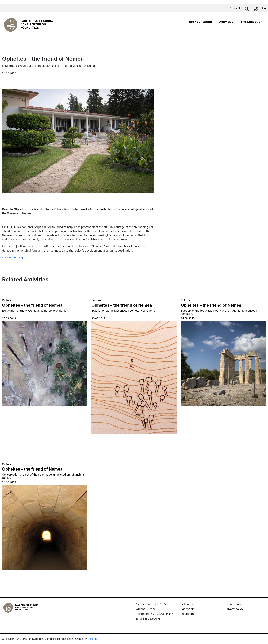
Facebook (248, 8)
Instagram (255, 8)
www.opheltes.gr (13, 257)
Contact (235, 8)
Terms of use (234, 604)
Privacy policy (234, 609)
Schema (93, 639)
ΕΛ (264, 8)
